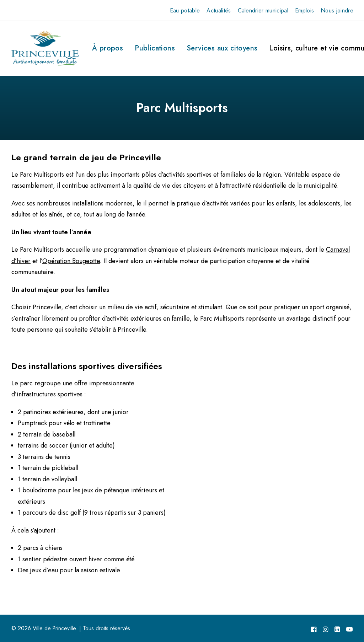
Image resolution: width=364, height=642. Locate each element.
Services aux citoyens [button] (222, 48)
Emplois (304, 10)
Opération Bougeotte (71, 261)
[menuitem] (185, 10)
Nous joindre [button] (337, 10)
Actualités (219, 10)
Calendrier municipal (263, 10)
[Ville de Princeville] (45, 48)
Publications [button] (155, 48)
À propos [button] (108, 48)
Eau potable (185, 10)
